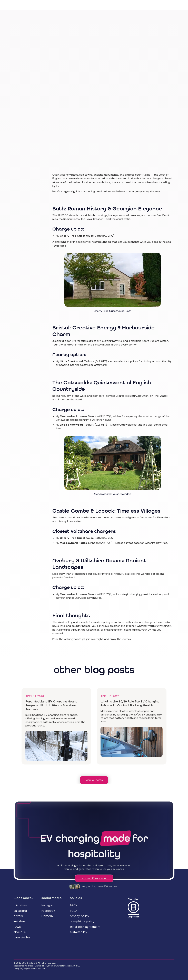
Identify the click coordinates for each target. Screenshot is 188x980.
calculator (20, 911)
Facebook (48, 911)
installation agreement (85, 927)
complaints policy (82, 922)
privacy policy (79, 916)
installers (20, 922)
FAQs (17, 927)
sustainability (78, 932)
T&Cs (73, 905)
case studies (22, 938)
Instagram (48, 905)
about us (20, 932)
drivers (18, 916)
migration (20, 905)
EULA (73, 911)
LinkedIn (47, 916)
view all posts (94, 780)
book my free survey (94, 879)
